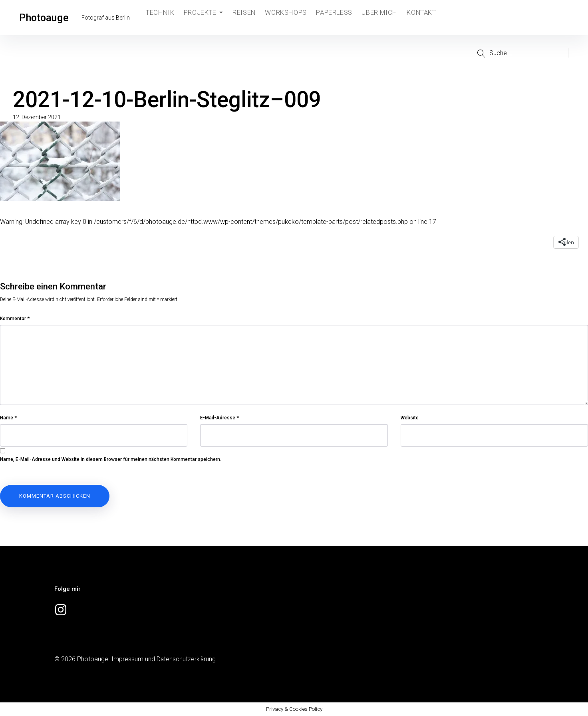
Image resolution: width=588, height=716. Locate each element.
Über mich (385, 17)
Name (8, 418)
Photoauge (46, 18)
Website (410, 418)
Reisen (248, 17)
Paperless (339, 17)
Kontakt (429, 17)
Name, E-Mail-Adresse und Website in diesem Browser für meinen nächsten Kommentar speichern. (111, 459)
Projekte (205, 17)
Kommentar (15, 319)
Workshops (291, 17)
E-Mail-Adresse (220, 418)
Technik (161, 17)
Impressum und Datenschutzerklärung (164, 659)
